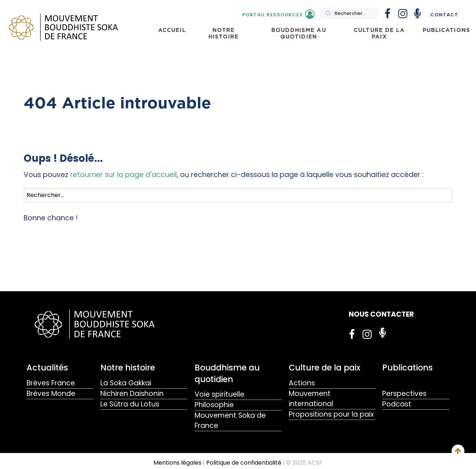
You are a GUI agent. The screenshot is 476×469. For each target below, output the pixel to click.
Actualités (47, 368)
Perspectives (404, 394)
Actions (302, 383)
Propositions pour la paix (331, 414)
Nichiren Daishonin (132, 394)
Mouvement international (311, 399)
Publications (407, 368)
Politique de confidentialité (244, 463)
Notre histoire (128, 368)
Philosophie (214, 405)
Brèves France (51, 383)
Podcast (397, 404)
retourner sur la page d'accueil (123, 175)
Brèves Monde (51, 394)
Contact (444, 15)
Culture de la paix (325, 368)
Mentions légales (177, 463)
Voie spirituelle (219, 394)
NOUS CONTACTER (381, 314)
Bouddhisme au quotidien (227, 373)
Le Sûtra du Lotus (130, 404)
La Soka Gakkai (126, 383)
